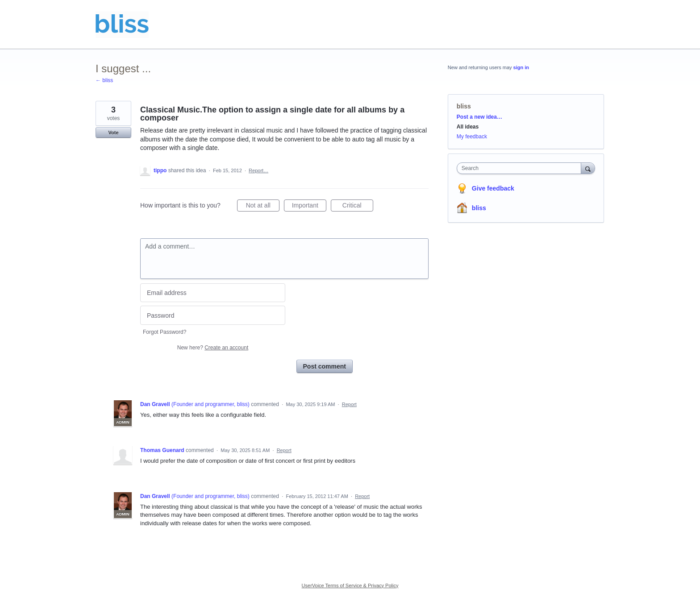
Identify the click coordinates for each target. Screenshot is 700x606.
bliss (464, 106)
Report (349, 404)
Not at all (263, 207)
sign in (521, 67)
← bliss (104, 80)
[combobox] (521, 168)
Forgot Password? (165, 332)
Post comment (325, 366)
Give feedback (493, 188)
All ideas (468, 127)
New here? (213, 348)
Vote (113, 133)
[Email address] (213, 293)
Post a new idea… (479, 117)
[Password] (213, 315)
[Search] (588, 168)
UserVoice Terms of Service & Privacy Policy (350, 585)
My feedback (472, 137)
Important (309, 207)
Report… (258, 170)
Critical (358, 207)
